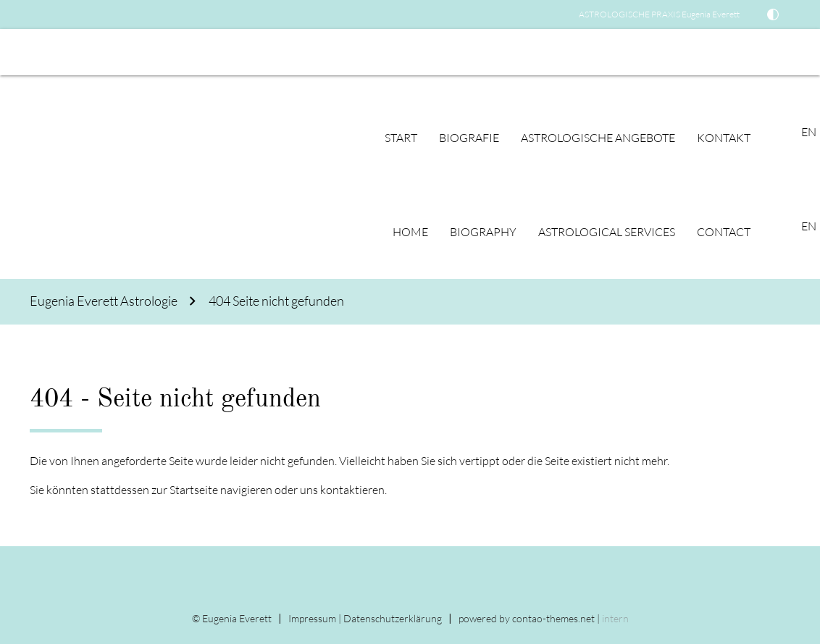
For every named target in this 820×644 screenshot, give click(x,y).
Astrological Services (607, 232)
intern (615, 618)
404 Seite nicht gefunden (276, 301)
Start (401, 138)
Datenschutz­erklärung (393, 618)
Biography (483, 232)
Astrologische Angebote (598, 138)
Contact (724, 232)
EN (18, 52)
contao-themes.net (553, 618)
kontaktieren (352, 490)
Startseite (194, 490)
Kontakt (724, 138)
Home (410, 232)
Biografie (469, 138)
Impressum (312, 618)
